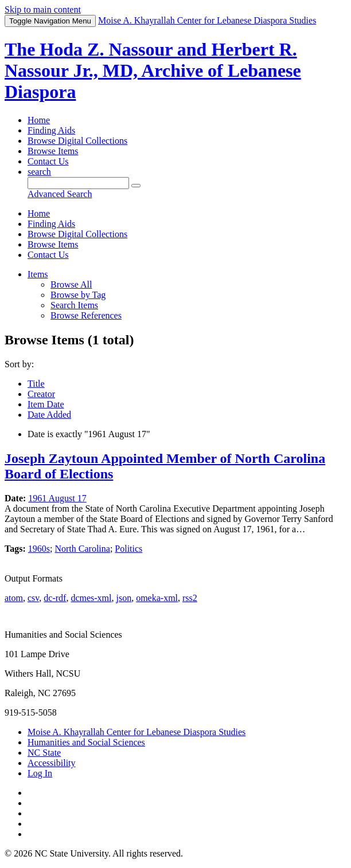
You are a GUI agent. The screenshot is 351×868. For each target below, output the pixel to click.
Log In (40, 773)
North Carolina (82, 549)
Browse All (71, 284)
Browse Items (53, 151)
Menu (50, 21)
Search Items (74, 305)
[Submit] (136, 186)
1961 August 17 (57, 498)
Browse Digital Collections (77, 141)
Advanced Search (60, 194)
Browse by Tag (78, 295)
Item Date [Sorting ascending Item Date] (46, 404)
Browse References (86, 315)
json (124, 598)
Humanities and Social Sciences (86, 742)
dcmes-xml (91, 598)
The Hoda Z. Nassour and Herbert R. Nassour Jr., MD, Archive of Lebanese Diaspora (153, 70)
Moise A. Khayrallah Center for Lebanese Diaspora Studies (136, 732)
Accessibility (52, 763)
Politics (128, 549)
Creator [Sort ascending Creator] (41, 394)
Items (38, 274)
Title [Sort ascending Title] (36, 384)
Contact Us (48, 161)
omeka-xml (157, 598)
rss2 (190, 598)
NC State (44, 753)
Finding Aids (51, 130)
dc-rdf (55, 598)
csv (33, 598)
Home (39, 120)
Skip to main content (43, 9)
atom (14, 598)
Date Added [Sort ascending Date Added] (49, 415)
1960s (39, 549)
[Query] (78, 183)
